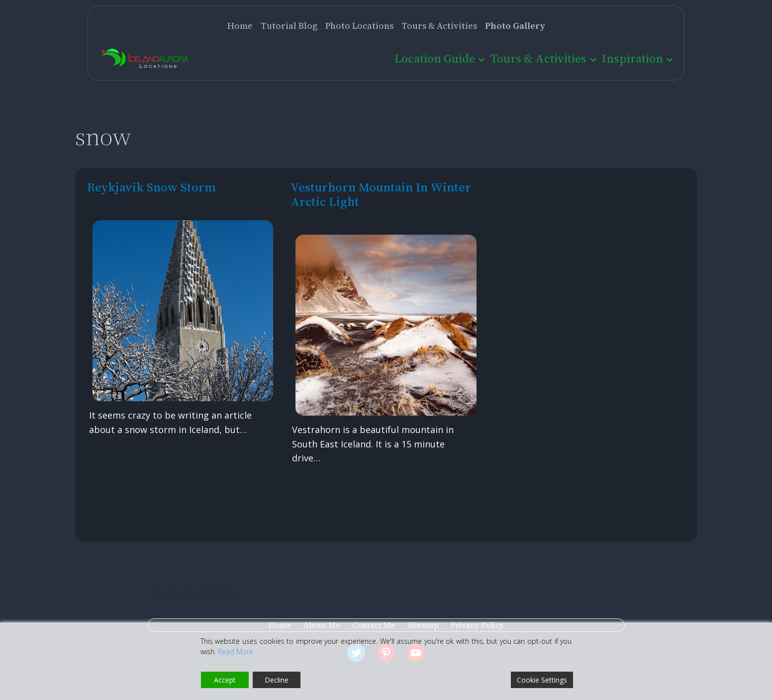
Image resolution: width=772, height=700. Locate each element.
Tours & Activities (538, 58)
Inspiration (632, 58)
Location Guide (435, 58)
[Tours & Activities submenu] (593, 59)
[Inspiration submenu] (670, 59)
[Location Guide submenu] (482, 59)
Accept (225, 680)
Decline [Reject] (277, 680)
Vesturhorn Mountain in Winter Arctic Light (381, 194)
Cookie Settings (542, 680)
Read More (236, 652)
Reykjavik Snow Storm (151, 187)
